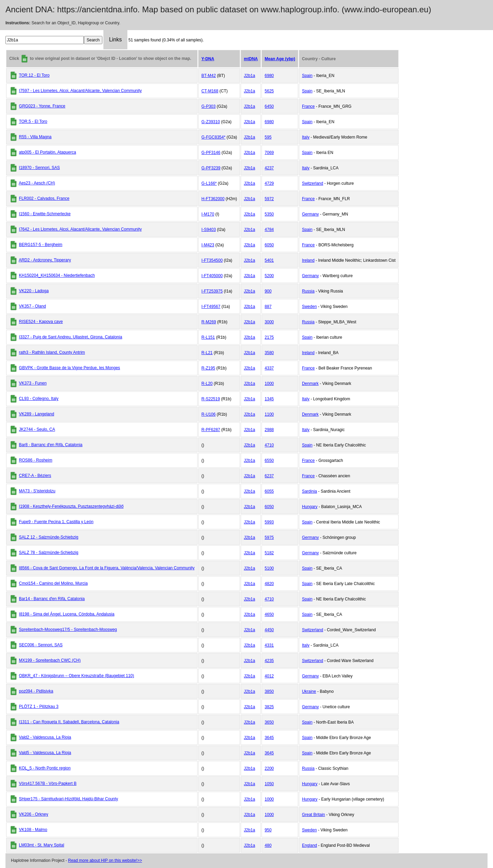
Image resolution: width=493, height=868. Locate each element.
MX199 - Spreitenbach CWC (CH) (50, 660)
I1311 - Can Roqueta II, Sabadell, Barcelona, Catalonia (69, 722)
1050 (269, 784)
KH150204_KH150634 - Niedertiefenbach (57, 275)
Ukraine (309, 691)
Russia (308, 291)
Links (115, 40)
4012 (269, 676)
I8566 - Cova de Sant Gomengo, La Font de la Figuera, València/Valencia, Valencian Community (107, 568)
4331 (269, 645)
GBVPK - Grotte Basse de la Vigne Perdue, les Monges (69, 368)
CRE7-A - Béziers (35, 476)
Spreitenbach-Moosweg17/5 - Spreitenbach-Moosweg (68, 630)
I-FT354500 (212, 260)
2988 (269, 430)
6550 (269, 461)
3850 (269, 691)
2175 (269, 337)
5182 (269, 553)
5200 (269, 276)
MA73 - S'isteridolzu (37, 491)
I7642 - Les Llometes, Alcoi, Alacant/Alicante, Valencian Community (80, 229)
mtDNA (251, 59)
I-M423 (208, 245)
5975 (269, 537)
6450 (269, 106)
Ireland (308, 260)
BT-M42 (208, 76)
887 (268, 307)
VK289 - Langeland (36, 414)
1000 (269, 384)
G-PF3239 (211, 168)
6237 (269, 476)
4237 (269, 168)
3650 (269, 722)
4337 (269, 368)
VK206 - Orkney (33, 814)
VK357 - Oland (32, 306)
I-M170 (208, 214)
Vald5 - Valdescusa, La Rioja (45, 753)
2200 (269, 768)
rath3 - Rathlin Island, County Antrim (52, 352)
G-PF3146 (211, 153)
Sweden (309, 307)
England (309, 845)
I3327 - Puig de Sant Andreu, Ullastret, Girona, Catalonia (71, 337)
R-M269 (209, 322)
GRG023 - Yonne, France (42, 106)
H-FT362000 (213, 199)
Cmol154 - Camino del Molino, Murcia (53, 583)
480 (268, 845)
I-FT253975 (212, 291)
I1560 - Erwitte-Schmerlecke (45, 214)
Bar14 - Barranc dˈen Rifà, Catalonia (52, 599)
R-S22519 (211, 399)
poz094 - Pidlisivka (36, 691)
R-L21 (207, 353)
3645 (269, 738)
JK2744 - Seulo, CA (37, 429)
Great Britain (313, 815)
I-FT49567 (211, 307)
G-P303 (208, 106)
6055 (269, 491)
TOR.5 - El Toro (33, 121)
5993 (269, 522)
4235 (269, 661)
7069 (269, 153)
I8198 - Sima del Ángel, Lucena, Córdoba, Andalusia (67, 614)
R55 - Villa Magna (35, 137)
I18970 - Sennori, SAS (39, 168)
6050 (269, 245)
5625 (269, 91)
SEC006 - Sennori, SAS (41, 645)
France (308, 106)
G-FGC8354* (213, 137)
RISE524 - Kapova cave (41, 322)
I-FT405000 (212, 276)
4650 (269, 614)
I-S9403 (208, 230)
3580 (269, 353)
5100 (269, 568)
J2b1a (249, 76)
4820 (269, 584)
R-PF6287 (211, 430)
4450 (269, 630)
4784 (269, 230)
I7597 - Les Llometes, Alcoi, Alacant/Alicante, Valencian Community (80, 91)
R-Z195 (208, 368)
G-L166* (209, 183)
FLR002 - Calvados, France (44, 198)
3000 (269, 322)
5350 (269, 214)
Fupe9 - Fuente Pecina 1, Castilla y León (56, 522)
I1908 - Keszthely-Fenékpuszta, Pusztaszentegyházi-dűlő (71, 506)
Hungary (310, 507)
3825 (269, 707)
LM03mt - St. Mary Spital (41, 845)
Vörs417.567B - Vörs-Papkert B (48, 783)
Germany (310, 214)
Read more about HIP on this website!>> (105, 860)
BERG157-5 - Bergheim (41, 245)
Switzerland (313, 183)
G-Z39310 (211, 122)
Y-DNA (208, 59)
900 (268, 291)
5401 (269, 260)
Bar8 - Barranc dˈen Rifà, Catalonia (50, 445)
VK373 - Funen (33, 383)
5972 (269, 199)
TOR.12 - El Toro (34, 75)
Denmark (310, 384)
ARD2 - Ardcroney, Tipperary (45, 260)
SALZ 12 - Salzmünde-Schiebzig (48, 537)
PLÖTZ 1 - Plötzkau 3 (39, 707)
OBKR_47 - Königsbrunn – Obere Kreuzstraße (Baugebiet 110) (76, 676)
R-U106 (208, 414)
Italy (306, 137)
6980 (269, 76)
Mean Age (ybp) (280, 59)
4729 (269, 183)
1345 (269, 399)
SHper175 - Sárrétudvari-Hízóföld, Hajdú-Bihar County (68, 799)
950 (268, 830)
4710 (269, 445)
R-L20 (207, 384)
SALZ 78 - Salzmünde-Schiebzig (48, 553)
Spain (307, 76)
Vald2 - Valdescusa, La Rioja (45, 737)
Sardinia (309, 491)
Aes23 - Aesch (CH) (37, 183)
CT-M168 (210, 91)
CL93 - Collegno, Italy (39, 399)
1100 (269, 414)
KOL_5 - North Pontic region (45, 768)
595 (268, 137)
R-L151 (208, 337)
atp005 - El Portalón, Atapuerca (47, 152)
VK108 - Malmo (33, 830)
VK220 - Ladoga (34, 291)
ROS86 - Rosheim (35, 460)
